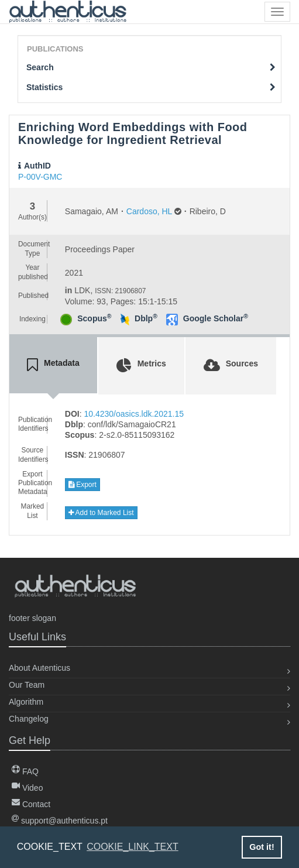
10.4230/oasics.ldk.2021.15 (134, 414)
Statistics (151, 87)
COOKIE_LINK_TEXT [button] (133, 847)
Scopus (94, 318)
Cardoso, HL (149, 211)
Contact (31, 804)
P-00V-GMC (40, 177)
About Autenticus (39, 668)
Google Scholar (216, 318)
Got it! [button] (262, 847)
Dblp (146, 318)
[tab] (53, 365)
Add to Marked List (101, 513)
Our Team (27, 685)
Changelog (29, 719)
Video (27, 788)
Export (83, 485)
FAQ (25, 771)
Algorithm (26, 702)
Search (151, 67)
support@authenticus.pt (60, 821)
